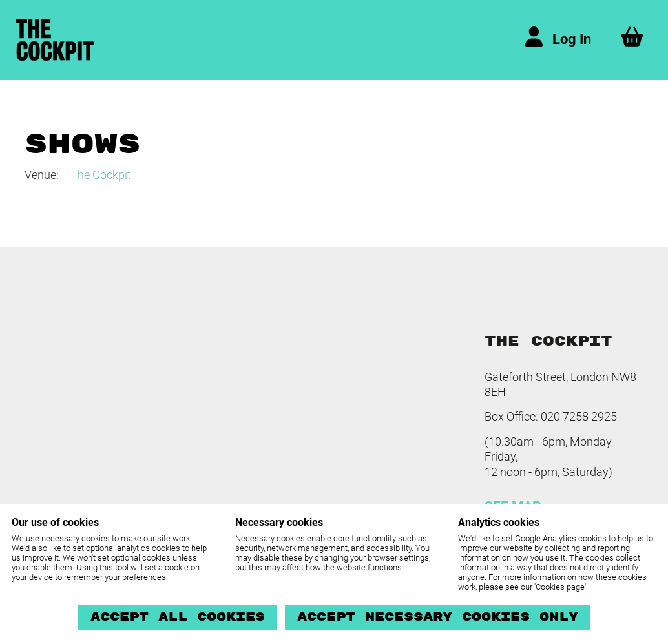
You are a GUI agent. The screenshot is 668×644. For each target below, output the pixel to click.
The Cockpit (101, 175)
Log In (572, 39)
